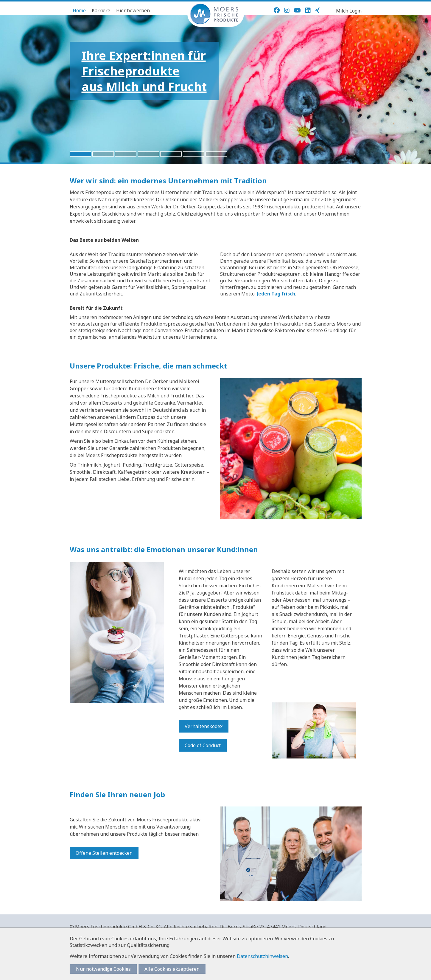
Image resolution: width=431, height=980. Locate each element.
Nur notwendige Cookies (103, 969)
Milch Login (349, 11)
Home (79, 10)
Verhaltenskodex (204, 726)
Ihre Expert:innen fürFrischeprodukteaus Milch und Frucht (144, 71)
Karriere (101, 10)
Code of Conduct (203, 745)
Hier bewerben (133, 10)
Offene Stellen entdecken (104, 853)
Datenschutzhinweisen (262, 956)
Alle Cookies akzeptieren (172, 969)
